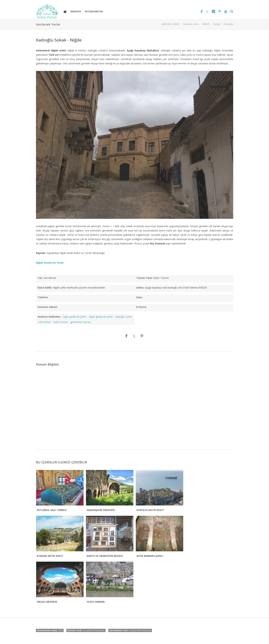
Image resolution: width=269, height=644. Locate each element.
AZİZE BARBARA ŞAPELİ (150, 556)
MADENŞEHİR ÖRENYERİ (101, 510)
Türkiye (217, 24)
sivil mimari (45, 322)
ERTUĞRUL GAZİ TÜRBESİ (52, 510)
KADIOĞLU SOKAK (170, 24)
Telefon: (43, 297)
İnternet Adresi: (48, 307)
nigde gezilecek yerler (75, 317)
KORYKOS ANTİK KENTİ (150, 510)
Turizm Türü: (144, 278)
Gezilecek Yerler (191, 24)
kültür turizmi (61, 322)
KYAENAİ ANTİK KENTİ (50, 556)
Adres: (140, 288)
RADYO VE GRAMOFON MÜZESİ (105, 556)
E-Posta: (142, 307)
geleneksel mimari (81, 322)
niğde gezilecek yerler (101, 317)
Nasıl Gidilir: (45, 288)
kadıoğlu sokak (124, 317)
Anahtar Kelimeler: (49, 317)
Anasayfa (229, 24)
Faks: (140, 297)
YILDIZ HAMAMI (96, 602)
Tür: (40, 278)
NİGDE (206, 24)
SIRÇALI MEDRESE (47, 602)
